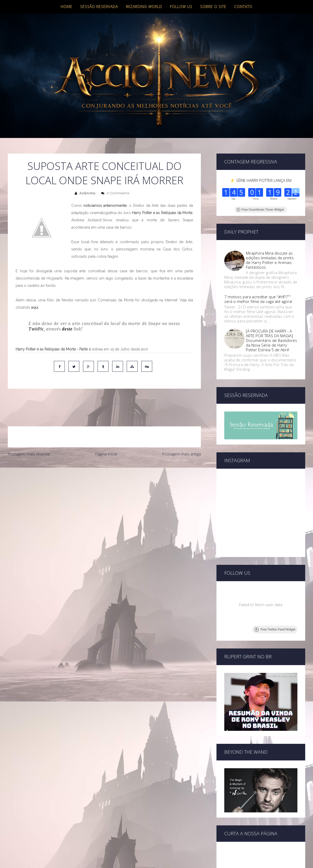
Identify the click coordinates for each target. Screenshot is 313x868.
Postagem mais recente (29, 432)
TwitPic (36, 329)
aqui (35, 307)
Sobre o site (213, 7)
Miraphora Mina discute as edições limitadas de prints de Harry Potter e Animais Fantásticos (270, 260)
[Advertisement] (104, 476)
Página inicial (106, 432)
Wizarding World (144, 7)
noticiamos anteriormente (105, 206)
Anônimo (87, 193)
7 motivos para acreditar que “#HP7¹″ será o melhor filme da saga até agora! (258, 299)
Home (66, 7)
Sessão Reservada (99, 7)
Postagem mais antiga (182, 432)
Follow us (181, 7)
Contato (243, 7)
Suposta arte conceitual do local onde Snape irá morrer (104, 173)
